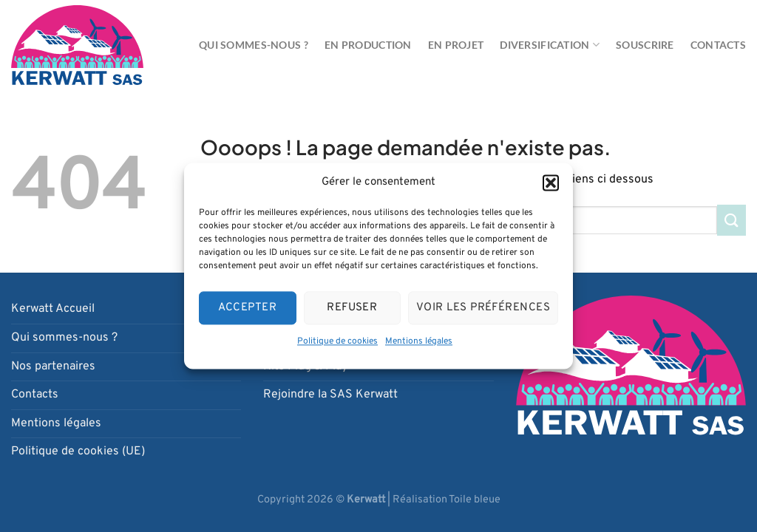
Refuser (352, 308)
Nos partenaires (53, 366)
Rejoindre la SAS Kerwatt (330, 395)
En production (368, 45)
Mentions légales (419, 341)
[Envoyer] (731, 220)
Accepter (247, 308)
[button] (551, 183)
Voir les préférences (483, 308)
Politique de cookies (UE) (78, 451)
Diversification (550, 45)
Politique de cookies (337, 341)
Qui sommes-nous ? (254, 45)
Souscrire (645, 45)
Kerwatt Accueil (53, 309)
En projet (456, 45)
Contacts (718, 45)
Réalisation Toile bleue (447, 500)
